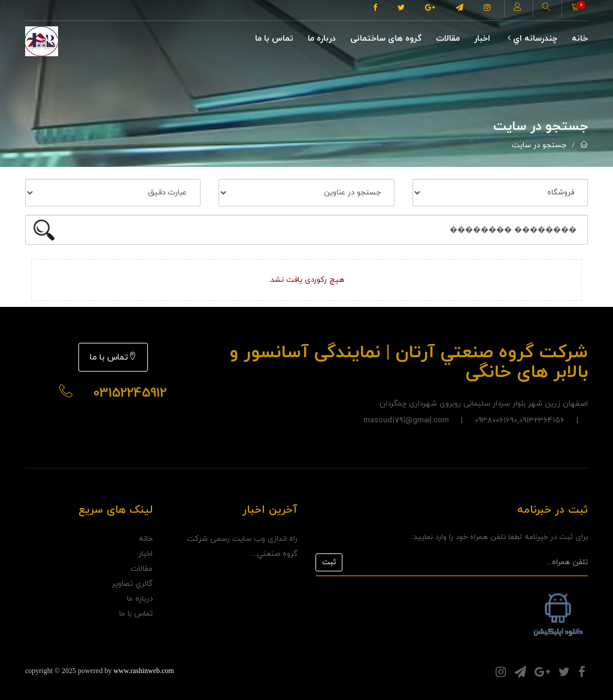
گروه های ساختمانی (386, 39)
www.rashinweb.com (143, 671)
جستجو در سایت (539, 145)
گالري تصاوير (132, 584)
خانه (580, 39)
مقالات (448, 39)
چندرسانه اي (532, 39)
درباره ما (322, 39)
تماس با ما (274, 39)
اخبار (482, 39)
